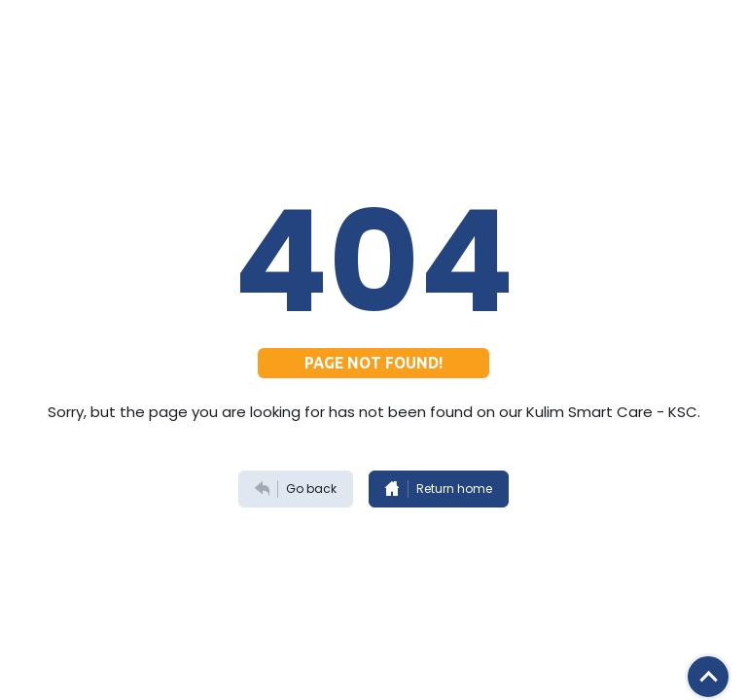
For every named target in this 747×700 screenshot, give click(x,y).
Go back (296, 489)
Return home (439, 489)
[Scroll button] (708, 677)
